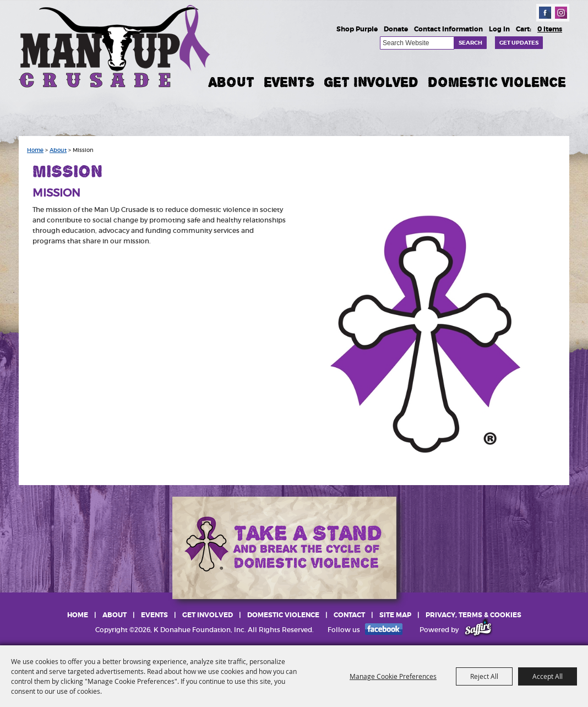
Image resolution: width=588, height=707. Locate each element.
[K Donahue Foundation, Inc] (116, 45)
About (232, 82)
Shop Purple (357, 29)
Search (470, 43)
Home (35, 150)
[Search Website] (417, 43)
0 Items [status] (550, 29)
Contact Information (448, 29)
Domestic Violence (497, 82)
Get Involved (371, 82)
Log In (499, 29)
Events (289, 82)
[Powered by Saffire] (478, 630)
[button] (425, 335)
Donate (396, 29)
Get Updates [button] (519, 43)
